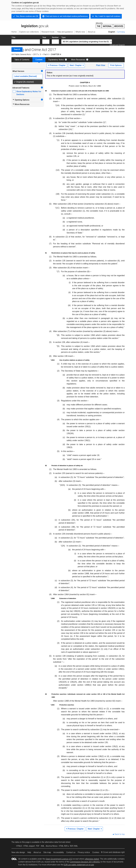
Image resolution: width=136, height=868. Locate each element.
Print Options (116, 65)
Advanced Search (117, 45)
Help (29, 852)
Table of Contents (22, 60)
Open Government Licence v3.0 (59, 859)
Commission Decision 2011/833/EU (85, 862)
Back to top (120, 834)
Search (17, 49)
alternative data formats (55, 842)
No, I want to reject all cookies (108, 16)
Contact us (71, 852)
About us (37, 852)
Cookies (96, 852)
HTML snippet (29, 846)
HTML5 (19, 846)
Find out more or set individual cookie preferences (67, 16)
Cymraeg (121, 32)
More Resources (78, 60)
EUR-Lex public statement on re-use (79, 865)
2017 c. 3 (37, 54)
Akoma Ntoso (52, 846)
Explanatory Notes (56, 60)
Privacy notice (84, 852)
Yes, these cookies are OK (27, 16)
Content (39, 60)
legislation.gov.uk (30, 25)
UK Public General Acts (21, 54)
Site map (47, 852)
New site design (18, 852)
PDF (38, 846)
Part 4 (46, 54)
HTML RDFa (64, 846)
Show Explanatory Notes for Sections (29, 93)
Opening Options (21, 100)
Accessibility (59, 852)
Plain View (101, 65)
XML (43, 846)
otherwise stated (92, 859)
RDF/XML (74, 846)
